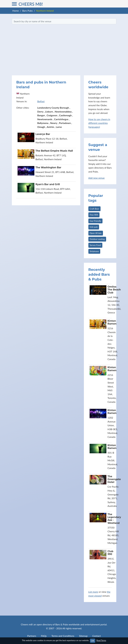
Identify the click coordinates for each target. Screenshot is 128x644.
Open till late (96, 233)
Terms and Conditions (63, 636)
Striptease (94, 251)
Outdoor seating (97, 239)
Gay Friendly (96, 221)
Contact (97, 636)
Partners (32, 636)
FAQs (44, 636)
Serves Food (95, 245)
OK (93, 641)
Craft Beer (94, 209)
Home (16, 11)
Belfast (41, 101)
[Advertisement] (64, 50)
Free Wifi (94, 215)
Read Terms (101, 640)
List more (93, 592)
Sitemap (83, 636)
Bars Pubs (27, 11)
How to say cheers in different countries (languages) (99, 123)
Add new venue (97, 178)
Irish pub (94, 227)
